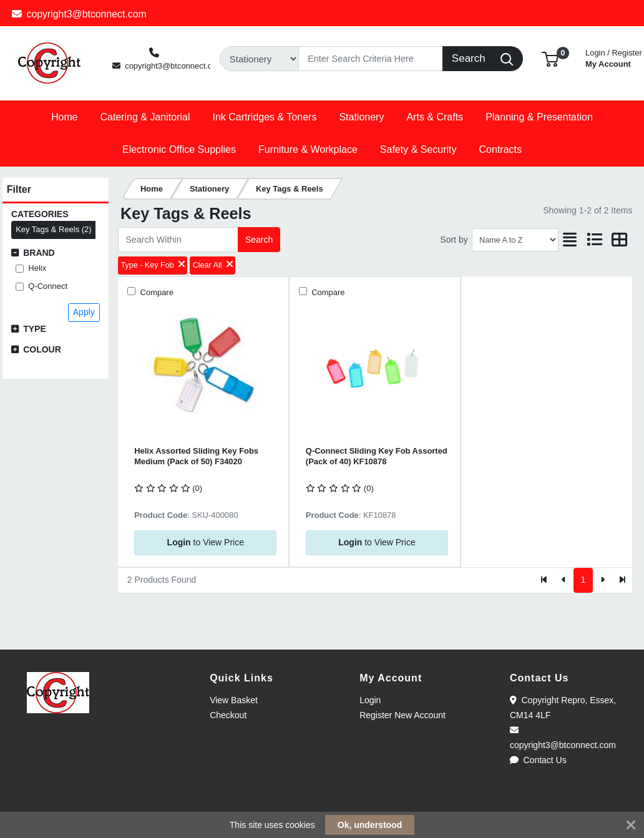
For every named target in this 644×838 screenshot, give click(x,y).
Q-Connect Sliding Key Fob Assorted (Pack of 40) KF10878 (377, 456)
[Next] (603, 580)
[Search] (371, 59)
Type (35, 329)
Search (259, 240)
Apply (84, 312)
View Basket (234, 700)
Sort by (454, 240)
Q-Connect (48, 286)
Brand (39, 253)
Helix (37, 268)
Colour (42, 349)
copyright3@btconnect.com (79, 14)
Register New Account (402, 715)
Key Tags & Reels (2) (53, 229)
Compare (156, 292)
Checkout (228, 715)
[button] (550, 58)
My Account (614, 57)
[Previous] (564, 580)
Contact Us (538, 760)
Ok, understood (370, 825)
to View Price (206, 542)
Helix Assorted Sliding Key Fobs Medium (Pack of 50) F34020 (196, 456)
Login (370, 700)
